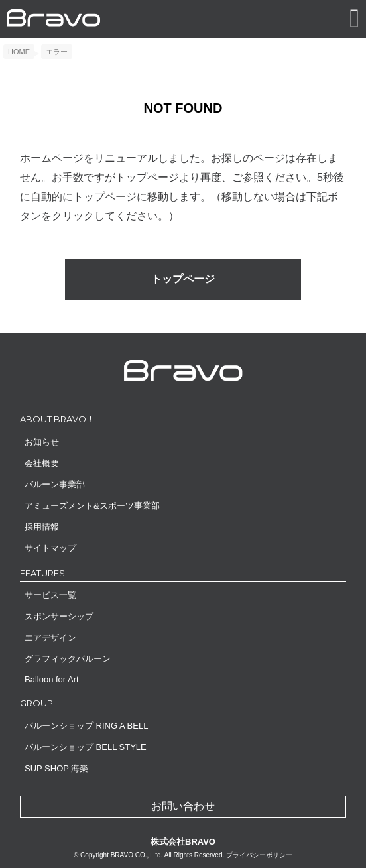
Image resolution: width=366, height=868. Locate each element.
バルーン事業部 (55, 484)
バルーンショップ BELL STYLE (86, 747)
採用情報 (42, 527)
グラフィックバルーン (68, 659)
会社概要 (42, 463)
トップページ (183, 279)
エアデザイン (50, 638)
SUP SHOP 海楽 (56, 768)
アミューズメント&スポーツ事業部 (92, 506)
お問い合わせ (183, 806)
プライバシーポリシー (259, 855)
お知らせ (42, 442)
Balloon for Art (52, 679)
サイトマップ (50, 548)
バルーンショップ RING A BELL (86, 726)
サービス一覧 (50, 595)
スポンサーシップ (59, 616)
